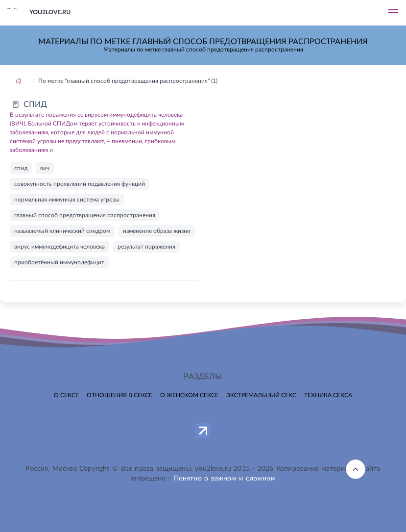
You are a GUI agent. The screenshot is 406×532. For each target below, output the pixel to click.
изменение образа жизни (157, 231)
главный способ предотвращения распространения (85, 215)
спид (21, 168)
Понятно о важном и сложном (225, 479)
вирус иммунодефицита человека (60, 247)
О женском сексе (189, 395)
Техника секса (328, 395)
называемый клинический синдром (62, 231)
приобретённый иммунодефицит (59, 262)
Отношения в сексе (119, 395)
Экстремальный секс (261, 395)
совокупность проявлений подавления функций (80, 184)
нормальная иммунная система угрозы (67, 200)
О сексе (66, 395)
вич (45, 168)
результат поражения (146, 247)
